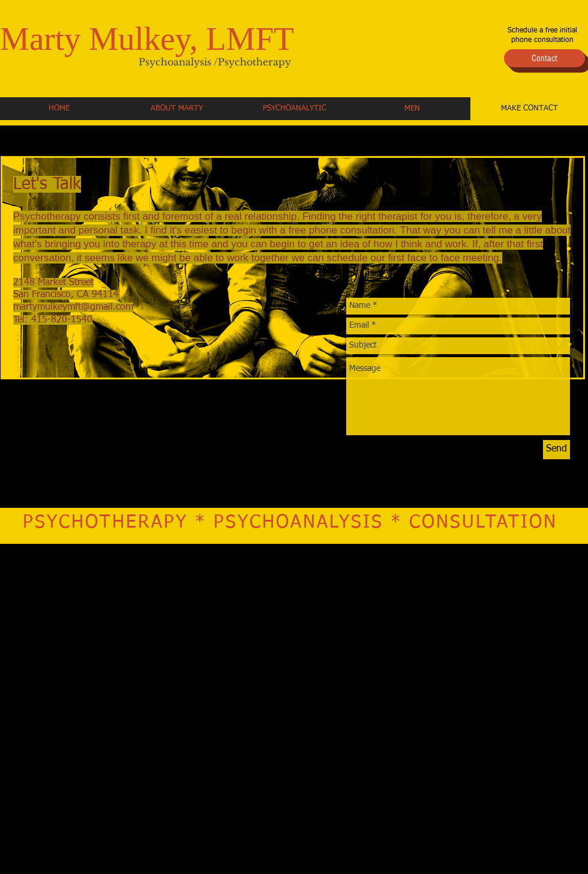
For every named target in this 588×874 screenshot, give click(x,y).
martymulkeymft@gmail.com (73, 307)
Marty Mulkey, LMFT (147, 39)
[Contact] (544, 58)
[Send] (556, 450)
